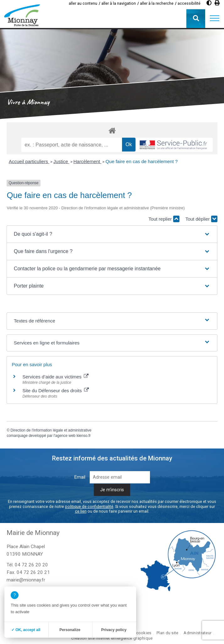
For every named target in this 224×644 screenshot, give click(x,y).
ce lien (81, 511)
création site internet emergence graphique (112, 638)
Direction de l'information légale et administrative (51, 430)
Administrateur (197, 633)
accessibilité (189, 3)
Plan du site (167, 633)
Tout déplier (201, 219)
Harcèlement (87, 161)
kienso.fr (84, 436)
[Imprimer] (217, 3)
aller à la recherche (157, 3)
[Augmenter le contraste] (209, 3)
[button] (215, 19)
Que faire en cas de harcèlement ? (141, 161)
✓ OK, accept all (26, 630)
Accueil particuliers (29, 161)
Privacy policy (114, 630)
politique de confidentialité (89, 506)
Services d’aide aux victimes (55, 377)
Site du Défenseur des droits (55, 391)
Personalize (70, 630)
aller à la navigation (119, 3)
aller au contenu (83, 3)
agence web (65, 436)
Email (80, 477)
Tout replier (164, 219)
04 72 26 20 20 (31, 565)
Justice (61, 161)
